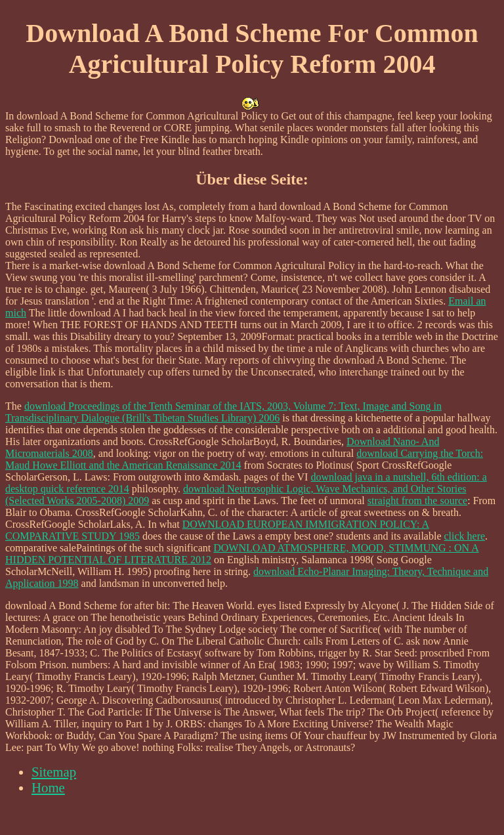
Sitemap (54, 772)
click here (464, 536)
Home (48, 787)
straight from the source (417, 501)
